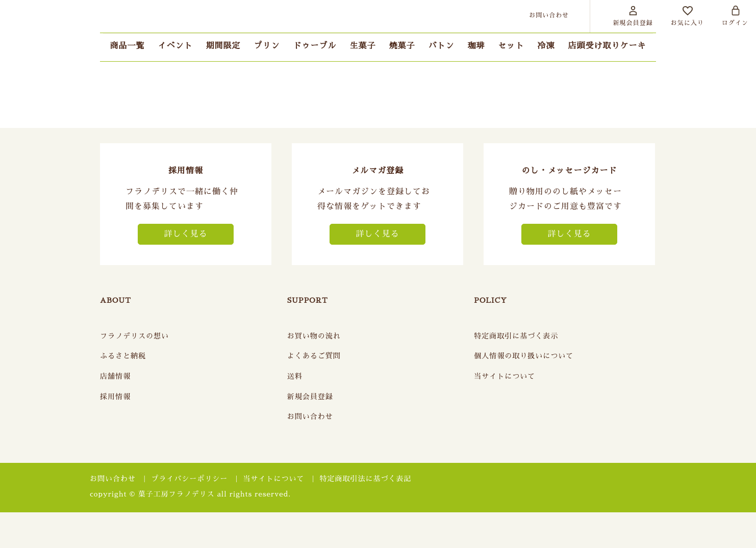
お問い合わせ (310, 416)
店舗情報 (115, 376)
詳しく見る (185, 234)
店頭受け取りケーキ (607, 46)
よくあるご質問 (314, 356)
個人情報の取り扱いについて (524, 356)
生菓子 (362, 46)
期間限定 (223, 46)
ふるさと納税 (123, 356)
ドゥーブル (314, 46)
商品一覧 (127, 46)
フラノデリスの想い (134, 336)
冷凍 (546, 46)
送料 (295, 376)
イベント (175, 46)
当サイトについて (505, 376)
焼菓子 (402, 46)
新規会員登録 (310, 397)
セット (511, 46)
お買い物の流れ (314, 336)
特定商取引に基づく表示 (516, 336)
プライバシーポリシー (189, 479)
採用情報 (115, 397)
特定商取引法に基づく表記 (366, 479)
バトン (442, 46)
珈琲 (476, 46)
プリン (267, 46)
